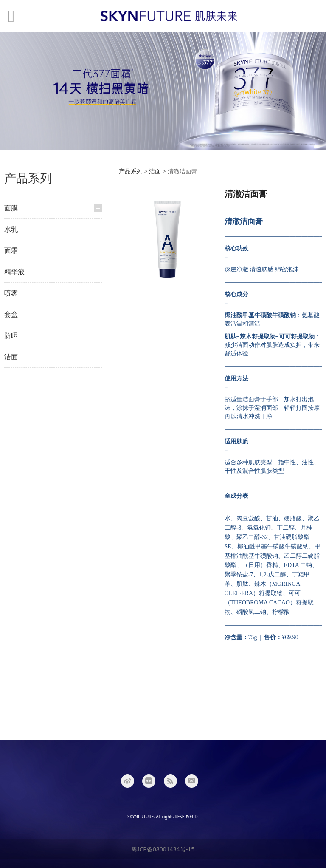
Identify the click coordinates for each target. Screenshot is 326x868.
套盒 (11, 314)
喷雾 (11, 293)
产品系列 (131, 171)
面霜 (11, 250)
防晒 (11, 335)
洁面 (11, 357)
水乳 (11, 229)
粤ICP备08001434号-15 (163, 849)
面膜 (11, 208)
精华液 (14, 272)
